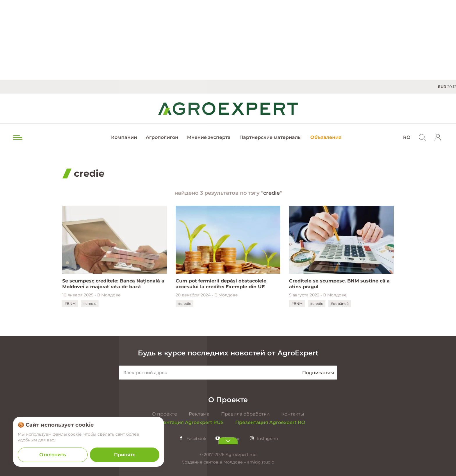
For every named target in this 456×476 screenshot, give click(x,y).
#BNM (70, 304)
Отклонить (52, 455)
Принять (125, 455)
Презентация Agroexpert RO (270, 422)
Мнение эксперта (209, 137)
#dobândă (340, 304)
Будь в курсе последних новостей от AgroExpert (228, 353)
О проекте (164, 414)
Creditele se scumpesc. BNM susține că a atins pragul (339, 284)
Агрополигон (162, 137)
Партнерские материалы (270, 137)
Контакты (293, 414)
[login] (438, 137)
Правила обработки (245, 414)
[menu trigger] (17, 137)
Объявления (326, 137)
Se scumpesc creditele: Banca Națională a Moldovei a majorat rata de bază (113, 284)
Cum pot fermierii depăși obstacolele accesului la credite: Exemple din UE (221, 284)
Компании (124, 137)
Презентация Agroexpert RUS (187, 422)
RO (407, 137)
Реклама (199, 414)
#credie (90, 304)
